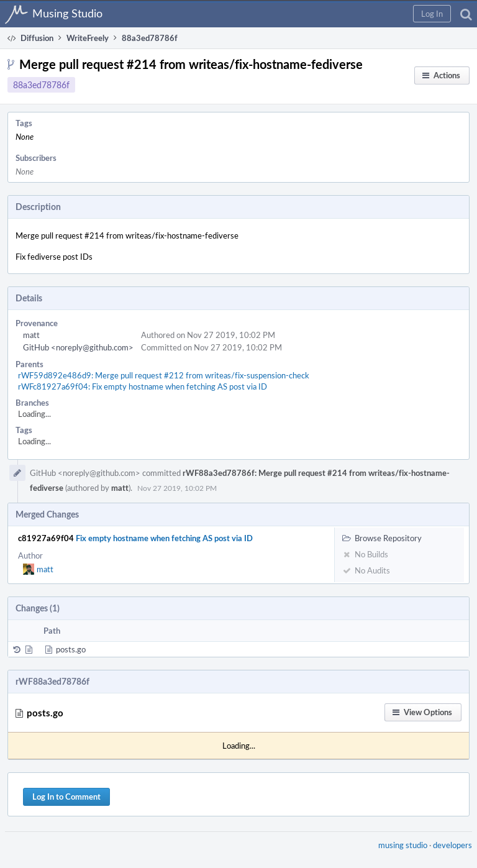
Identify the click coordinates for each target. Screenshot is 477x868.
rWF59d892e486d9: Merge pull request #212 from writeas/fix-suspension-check (164, 375)
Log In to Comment (66, 797)
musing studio (403, 845)
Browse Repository (382, 538)
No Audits (366, 570)
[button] (432, 14)
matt (31, 335)
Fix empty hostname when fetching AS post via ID (164, 538)
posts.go (71, 649)
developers (452, 845)
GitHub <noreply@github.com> (78, 347)
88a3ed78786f (41, 85)
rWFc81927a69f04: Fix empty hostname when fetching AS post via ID (143, 386)
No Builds (365, 554)
